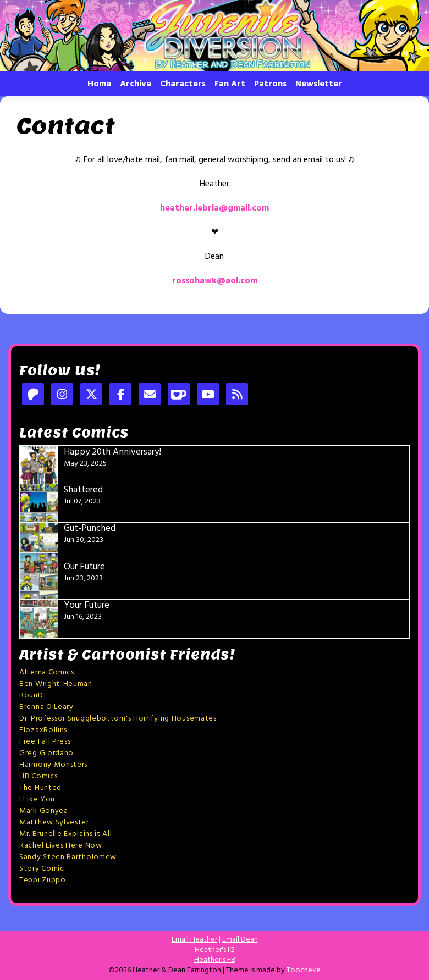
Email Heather (194, 940)
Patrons (270, 84)
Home (99, 84)
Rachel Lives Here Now (61, 846)
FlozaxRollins (43, 730)
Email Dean (240, 940)
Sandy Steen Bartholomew (68, 857)
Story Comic (42, 869)
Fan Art (230, 84)
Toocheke (304, 970)
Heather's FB (215, 960)
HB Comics (38, 776)
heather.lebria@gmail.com (215, 208)
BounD (31, 696)
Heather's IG (215, 950)
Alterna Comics (47, 672)
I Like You (37, 799)
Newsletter (319, 84)
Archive (136, 84)
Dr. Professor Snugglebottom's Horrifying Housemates (118, 719)
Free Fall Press (45, 742)
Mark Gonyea (44, 811)
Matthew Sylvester (54, 823)
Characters (183, 84)
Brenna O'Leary (46, 707)
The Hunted (40, 788)
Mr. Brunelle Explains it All (66, 834)
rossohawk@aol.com (215, 281)
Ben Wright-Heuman (56, 684)
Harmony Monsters (53, 765)
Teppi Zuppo (43, 880)
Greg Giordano (46, 753)
